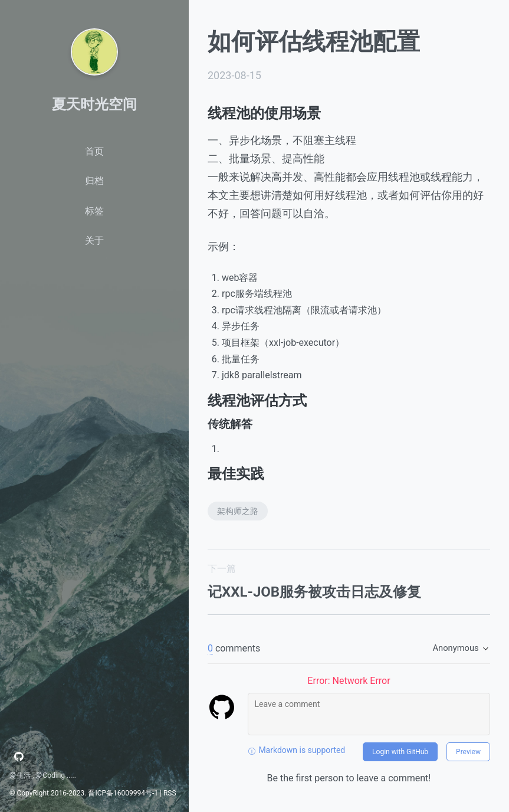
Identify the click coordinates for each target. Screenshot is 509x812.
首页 (94, 151)
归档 (94, 181)
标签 (94, 211)
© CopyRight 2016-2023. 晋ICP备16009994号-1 (84, 793)
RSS (170, 793)
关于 (94, 240)
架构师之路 (238, 511)
